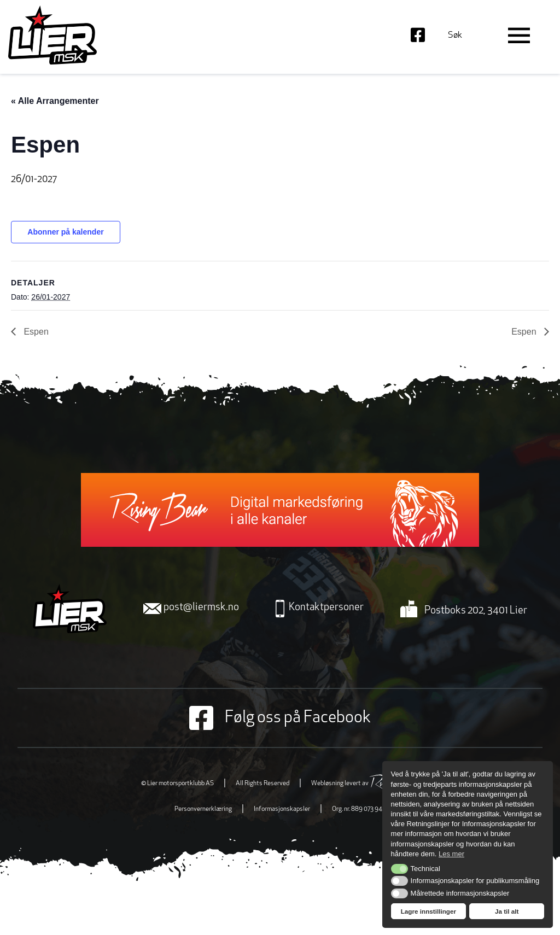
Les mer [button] (451, 854)
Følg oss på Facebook (280, 718)
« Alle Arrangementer (55, 101)
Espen (35, 332)
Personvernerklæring (203, 809)
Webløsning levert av (365, 784)
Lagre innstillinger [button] (428, 911)
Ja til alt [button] (507, 911)
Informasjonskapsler (282, 809)
